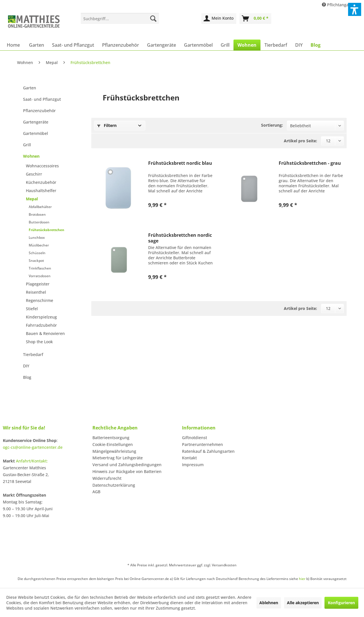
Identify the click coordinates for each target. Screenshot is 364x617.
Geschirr (34, 174)
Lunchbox (37, 237)
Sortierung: (272, 125)
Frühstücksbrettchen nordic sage (180, 238)
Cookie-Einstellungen (113, 444)
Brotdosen (37, 214)
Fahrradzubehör (41, 325)
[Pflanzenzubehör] (121, 45)
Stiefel (32, 309)
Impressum (193, 465)
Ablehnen (269, 603)
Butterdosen (39, 222)
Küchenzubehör (41, 182)
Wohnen (31, 156)
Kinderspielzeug (41, 317)
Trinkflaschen (40, 268)
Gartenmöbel (36, 133)
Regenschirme (40, 300)
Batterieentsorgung (111, 438)
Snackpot (36, 261)
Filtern (107, 125)
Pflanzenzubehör (39, 111)
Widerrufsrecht (107, 478)
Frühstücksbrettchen (46, 230)
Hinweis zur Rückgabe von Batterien (127, 471)
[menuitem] (120, 18)
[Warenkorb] (255, 18)
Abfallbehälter (40, 207)
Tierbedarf (33, 354)
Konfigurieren (341, 603)
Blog (27, 377)
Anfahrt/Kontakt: (32, 461)
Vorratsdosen (40, 276)
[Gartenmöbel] (198, 45)
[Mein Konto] (219, 18)
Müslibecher (39, 245)
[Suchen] (153, 18)
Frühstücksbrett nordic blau (180, 163)
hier (302, 579)
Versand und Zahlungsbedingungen (127, 465)
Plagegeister (38, 284)
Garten (30, 88)
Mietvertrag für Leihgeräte (118, 458)
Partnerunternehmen (202, 444)
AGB (96, 492)
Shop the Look (39, 342)
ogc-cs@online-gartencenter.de (33, 447)
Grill (27, 145)
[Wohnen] (247, 45)
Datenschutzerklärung (114, 485)
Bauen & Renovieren (45, 333)
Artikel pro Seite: (300, 141)
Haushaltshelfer (41, 191)
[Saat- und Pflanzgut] (73, 45)
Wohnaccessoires (42, 166)
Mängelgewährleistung (114, 451)
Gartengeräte (36, 122)
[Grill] (225, 45)
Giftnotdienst (195, 438)
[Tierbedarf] (276, 45)
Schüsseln (37, 253)
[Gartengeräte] (162, 45)
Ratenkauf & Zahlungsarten (208, 451)
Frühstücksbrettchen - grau (310, 163)
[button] (355, 9)
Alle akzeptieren (303, 603)
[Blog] (316, 45)
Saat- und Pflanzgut (42, 99)
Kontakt (189, 458)
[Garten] (37, 45)
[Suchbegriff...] (120, 18)
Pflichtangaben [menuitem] (340, 5)
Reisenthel (36, 292)
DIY (26, 366)
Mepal (32, 199)
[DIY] (299, 45)
